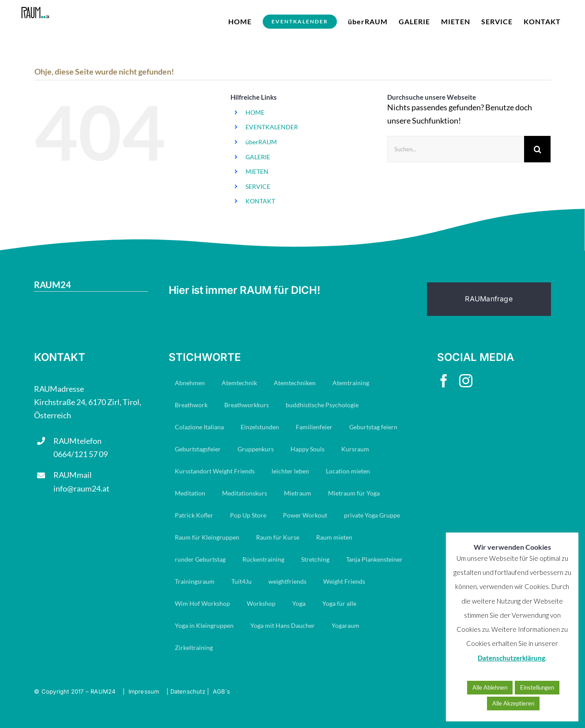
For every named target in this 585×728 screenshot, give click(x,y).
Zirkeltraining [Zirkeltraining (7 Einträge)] (194, 647)
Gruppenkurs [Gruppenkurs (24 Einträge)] (256, 449)
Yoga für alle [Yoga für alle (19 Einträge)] (339, 603)
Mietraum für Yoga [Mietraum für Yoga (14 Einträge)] (354, 493)
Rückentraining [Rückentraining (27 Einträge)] (263, 559)
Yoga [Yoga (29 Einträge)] (299, 603)
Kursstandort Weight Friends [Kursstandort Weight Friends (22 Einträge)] (215, 471)
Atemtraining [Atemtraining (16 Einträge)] (351, 383)
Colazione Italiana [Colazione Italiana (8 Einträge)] (199, 427)
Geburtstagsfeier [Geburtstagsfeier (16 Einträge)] (198, 449)
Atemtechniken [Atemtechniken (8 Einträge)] (295, 383)
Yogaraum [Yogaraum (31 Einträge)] (345, 625)
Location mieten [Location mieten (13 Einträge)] (348, 471)
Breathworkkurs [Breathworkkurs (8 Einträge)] (247, 405)
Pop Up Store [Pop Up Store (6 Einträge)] (248, 515)
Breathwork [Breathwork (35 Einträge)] (191, 405)
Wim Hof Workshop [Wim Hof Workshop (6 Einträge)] (202, 603)
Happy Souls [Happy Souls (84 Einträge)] (308, 449)
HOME (255, 112)
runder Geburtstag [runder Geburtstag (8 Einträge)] (200, 559)
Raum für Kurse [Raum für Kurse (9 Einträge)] (278, 537)
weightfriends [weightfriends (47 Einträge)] (287, 581)
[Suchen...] (456, 149)
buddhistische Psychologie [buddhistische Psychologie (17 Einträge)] (322, 405)
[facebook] (444, 381)
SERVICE (258, 186)
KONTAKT (260, 201)
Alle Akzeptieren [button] (513, 703)
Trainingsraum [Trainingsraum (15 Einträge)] (195, 581)
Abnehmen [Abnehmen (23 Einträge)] (190, 383)
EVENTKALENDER (272, 127)
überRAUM (261, 142)
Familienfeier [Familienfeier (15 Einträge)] (314, 427)
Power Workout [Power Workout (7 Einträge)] (305, 515)
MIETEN (257, 171)
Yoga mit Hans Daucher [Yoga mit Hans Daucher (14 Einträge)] (283, 625)
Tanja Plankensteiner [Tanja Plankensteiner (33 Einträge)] (374, 559)
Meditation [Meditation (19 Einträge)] (190, 493)
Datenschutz (188, 691)
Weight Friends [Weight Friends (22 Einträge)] (344, 581)
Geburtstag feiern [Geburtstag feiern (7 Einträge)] (373, 427)
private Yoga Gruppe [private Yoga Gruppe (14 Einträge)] (372, 515)
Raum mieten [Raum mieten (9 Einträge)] (334, 537)
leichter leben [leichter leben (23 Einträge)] (290, 471)
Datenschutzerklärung (511, 658)
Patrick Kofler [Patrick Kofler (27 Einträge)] (194, 515)
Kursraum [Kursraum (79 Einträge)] (355, 449)
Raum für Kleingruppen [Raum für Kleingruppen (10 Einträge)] (207, 537)
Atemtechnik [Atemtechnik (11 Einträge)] (239, 383)
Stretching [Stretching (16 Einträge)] (315, 559)
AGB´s (222, 691)
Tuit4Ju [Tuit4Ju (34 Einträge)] (242, 581)
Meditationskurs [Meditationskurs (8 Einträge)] (245, 493)
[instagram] (466, 381)
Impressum (144, 691)
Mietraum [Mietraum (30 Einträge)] (298, 493)
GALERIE (258, 157)
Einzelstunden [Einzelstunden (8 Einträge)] (260, 427)
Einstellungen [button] (537, 687)
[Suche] (537, 149)
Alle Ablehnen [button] (490, 687)
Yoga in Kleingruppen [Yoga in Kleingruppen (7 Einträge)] (204, 625)
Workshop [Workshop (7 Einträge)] (261, 603)
